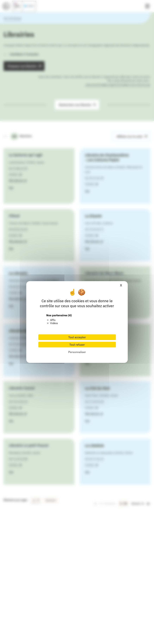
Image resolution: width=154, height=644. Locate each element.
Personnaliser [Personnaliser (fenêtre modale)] (77, 352)
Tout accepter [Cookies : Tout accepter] (77, 337)
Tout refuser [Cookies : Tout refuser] (77, 345)
